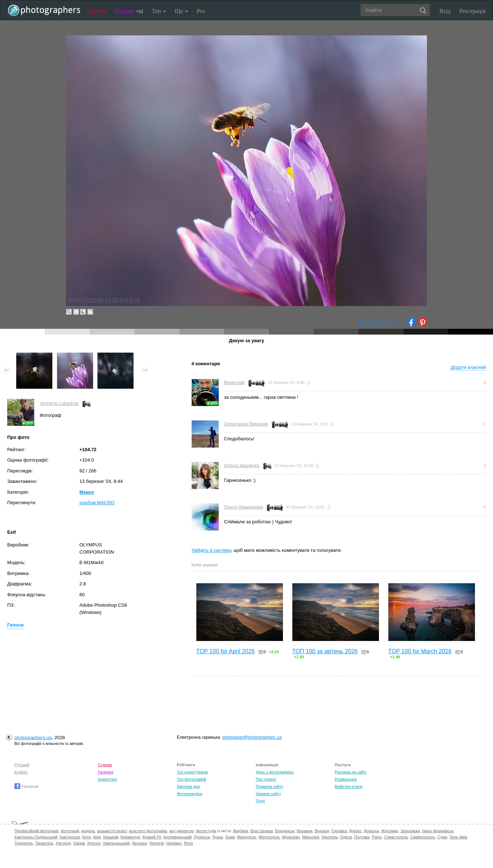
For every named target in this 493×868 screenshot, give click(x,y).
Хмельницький (116, 843)
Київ (97, 837)
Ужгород (63, 843)
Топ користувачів (192, 772)
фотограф (70, 831)
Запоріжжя (410, 831)
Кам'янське (70, 837)
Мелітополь (269, 837)
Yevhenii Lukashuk (59, 403)
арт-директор (182, 831)
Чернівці (174, 843)
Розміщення (346, 779)
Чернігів (157, 843)
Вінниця (322, 831)
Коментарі (107, 779)
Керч (87, 837)
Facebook (27, 786)
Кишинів (111, 837)
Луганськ (202, 837)
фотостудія (206, 831)
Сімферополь (423, 837)
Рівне (377, 837)
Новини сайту (269, 794)
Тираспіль (44, 843)
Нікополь (330, 837)
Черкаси (139, 843)
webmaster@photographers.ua (252, 737)
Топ (159, 11)
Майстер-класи (348, 786)
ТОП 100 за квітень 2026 (325, 651)
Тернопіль (24, 843)
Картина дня (188, 786)
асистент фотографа (148, 831)
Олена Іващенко (242, 465)
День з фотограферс (275, 772)
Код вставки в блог (378, 322)
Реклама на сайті (350, 772)
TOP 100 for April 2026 (226, 651)
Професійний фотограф (36, 831)
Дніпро (355, 831)
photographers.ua (33, 738)
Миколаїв (311, 837)
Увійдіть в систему (211, 550)
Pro (201, 11)
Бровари (305, 831)
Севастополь (396, 837)
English (21, 772)
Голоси (15, 625)
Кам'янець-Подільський (36, 837)
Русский (22, 765)
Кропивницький (178, 837)
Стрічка (97, 11)
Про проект (266, 779)
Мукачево (291, 837)
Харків (79, 843)
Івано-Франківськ (438, 831)
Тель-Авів (458, 837)
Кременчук (130, 837)
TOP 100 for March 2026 (420, 651)
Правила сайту (270, 786)
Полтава (362, 837)
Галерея (129, 11)
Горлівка (339, 831)
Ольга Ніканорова (244, 507)
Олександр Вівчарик (246, 424)
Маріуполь (247, 837)
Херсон (94, 843)
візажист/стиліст (112, 831)
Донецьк (371, 831)
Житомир (390, 831)
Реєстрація (472, 11)
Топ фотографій (191, 779)
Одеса (346, 837)
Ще (181, 11)
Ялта (188, 843)
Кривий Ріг (152, 837)
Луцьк (218, 837)
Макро (87, 492)
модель (88, 831)
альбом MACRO (97, 503)
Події (261, 801)
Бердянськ (285, 831)
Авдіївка (241, 831)
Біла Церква (262, 831)
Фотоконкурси (189, 794)
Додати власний (468, 367)
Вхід (445, 11)
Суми (442, 837)
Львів (230, 837)
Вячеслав (235, 382)
